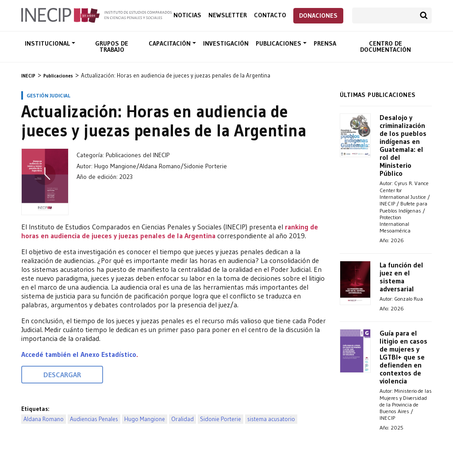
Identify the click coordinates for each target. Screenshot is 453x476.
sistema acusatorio (271, 419)
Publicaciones (279, 43)
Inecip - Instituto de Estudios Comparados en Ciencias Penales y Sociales (96, 15)
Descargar (62, 375)
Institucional (48, 43)
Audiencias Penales (94, 419)
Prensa (325, 43)
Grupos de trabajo (112, 46)
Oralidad (182, 419)
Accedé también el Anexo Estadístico (79, 354)
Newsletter (228, 15)
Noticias (187, 15)
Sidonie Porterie (221, 419)
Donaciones (318, 15)
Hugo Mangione (145, 419)
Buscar (424, 15)
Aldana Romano (44, 419)
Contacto (270, 15)
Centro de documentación (386, 46)
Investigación (226, 43)
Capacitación (171, 43)
